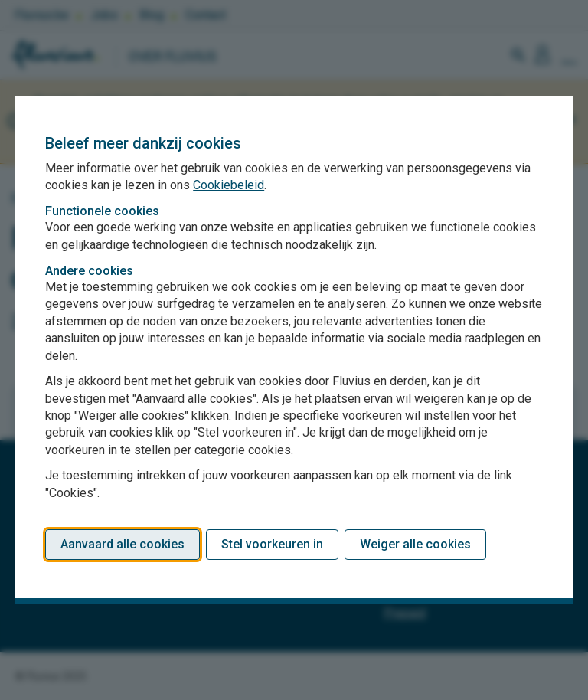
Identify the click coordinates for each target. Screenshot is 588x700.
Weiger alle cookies (415, 544)
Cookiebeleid (229, 185)
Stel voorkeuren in (272, 544)
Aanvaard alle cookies (122, 544)
